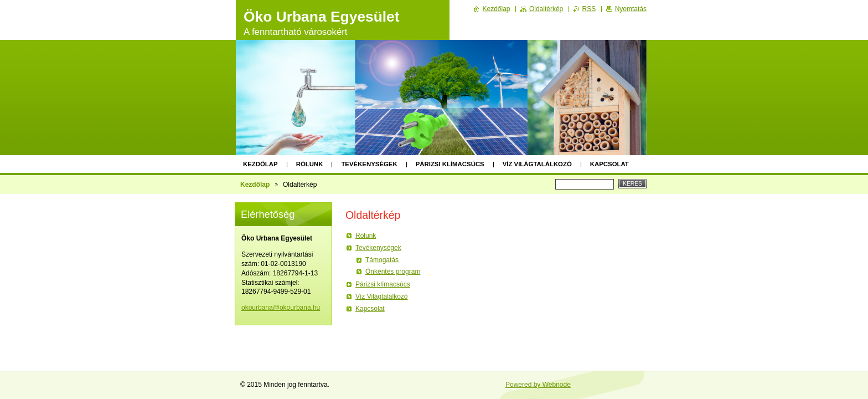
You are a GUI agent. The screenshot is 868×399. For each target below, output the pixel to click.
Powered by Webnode (538, 385)
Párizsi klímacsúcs (450, 164)
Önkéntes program (393, 272)
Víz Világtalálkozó (537, 164)
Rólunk (310, 164)
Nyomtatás (631, 9)
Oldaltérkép (546, 9)
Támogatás (382, 260)
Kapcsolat (609, 164)
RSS (589, 9)
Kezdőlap (260, 164)
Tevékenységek (369, 164)
